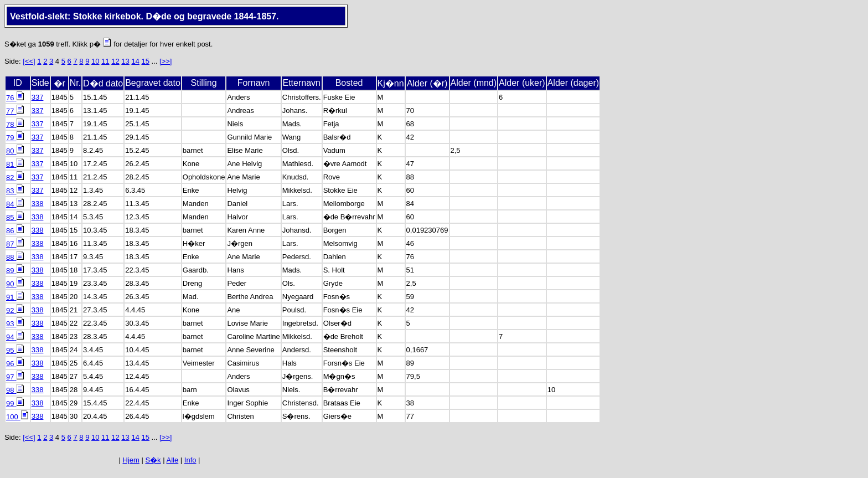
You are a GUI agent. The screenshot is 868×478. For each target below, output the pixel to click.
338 (38, 204)
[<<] (29, 61)
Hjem (131, 460)
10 (95, 61)
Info (190, 460)
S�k (153, 460)
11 (105, 61)
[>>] (166, 61)
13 (125, 61)
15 (145, 61)
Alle (173, 460)
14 (135, 61)
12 (115, 61)
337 (38, 97)
